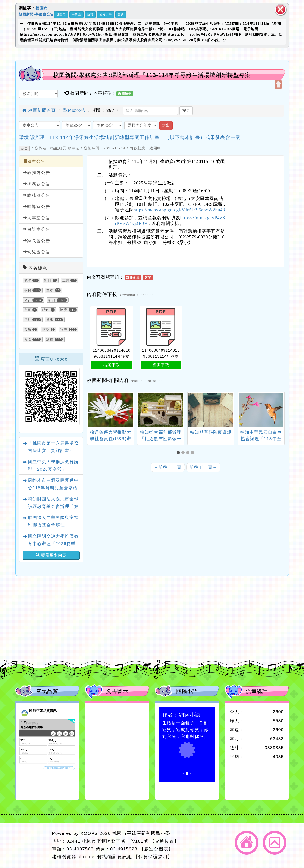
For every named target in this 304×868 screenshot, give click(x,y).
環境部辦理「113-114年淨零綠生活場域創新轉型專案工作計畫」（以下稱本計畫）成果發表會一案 (130, 137)
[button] (179, 453)
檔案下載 (112, 365)
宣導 (64, 330)
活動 (28, 320)
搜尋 (186, 111)
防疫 (46, 330)
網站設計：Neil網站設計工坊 (32, 845)
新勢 (90, 14)
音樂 (121, 14)
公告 (24, 148)
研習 (52, 300)
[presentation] (92, 410)
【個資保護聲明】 (153, 857)
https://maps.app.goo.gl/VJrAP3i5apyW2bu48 (179, 210)
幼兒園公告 (37, 252)
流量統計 (257, 691)
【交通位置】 (164, 841)
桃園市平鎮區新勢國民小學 (141, 833)
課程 (50, 339)
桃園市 (42, 8)
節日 (48, 280)
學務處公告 (74, 110)
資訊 (50, 320)
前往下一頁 (203, 467)
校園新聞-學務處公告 (36, 14)
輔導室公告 (37, 206)
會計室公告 (37, 229)
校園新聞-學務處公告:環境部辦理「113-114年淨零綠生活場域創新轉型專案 (152, 75)
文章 (28, 310)
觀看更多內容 (51, 555)
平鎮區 (76, 14)
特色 (46, 310)
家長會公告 (37, 240)
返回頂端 (275, 843)
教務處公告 (37, 172)
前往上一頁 (168, 467)
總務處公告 (37, 195)
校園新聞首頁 (39, 110)
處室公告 (34, 161)
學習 (28, 290)
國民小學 (106, 14)
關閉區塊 (281, 10)
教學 (28, 280)
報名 (28, 339)
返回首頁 (247, 843)
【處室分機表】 (156, 849)
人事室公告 (37, 218)
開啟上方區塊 (278, 84)
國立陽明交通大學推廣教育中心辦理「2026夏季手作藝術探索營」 (53, 544)
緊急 (28, 330)
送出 (166, 125)
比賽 (64, 310)
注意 (50, 290)
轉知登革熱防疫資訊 (211, 432)
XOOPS (89, 833)
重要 (66, 280)
